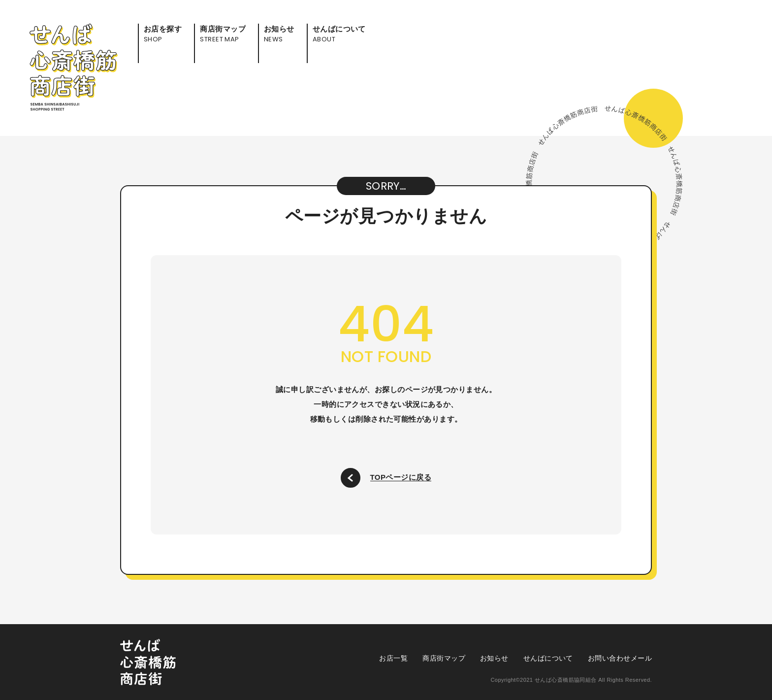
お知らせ (494, 658)
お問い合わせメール (620, 658)
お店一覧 (393, 658)
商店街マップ (444, 658)
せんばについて (548, 658)
